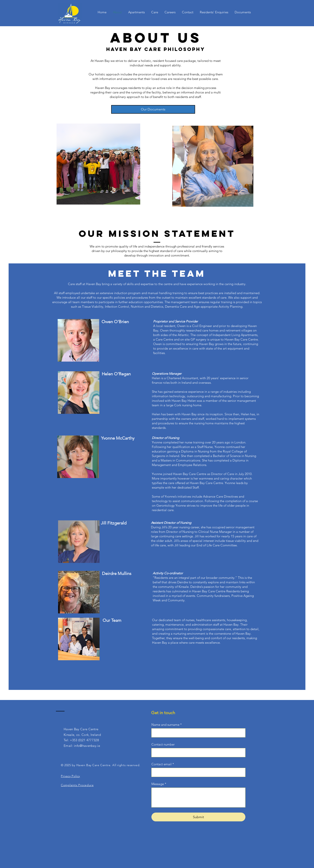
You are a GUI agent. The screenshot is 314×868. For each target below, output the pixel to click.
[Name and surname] (197, 733)
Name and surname (167, 725)
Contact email (163, 764)
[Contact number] (197, 753)
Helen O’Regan (116, 374)
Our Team (112, 620)
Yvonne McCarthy (118, 438)
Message (159, 784)
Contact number (163, 744)
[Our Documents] (153, 109)
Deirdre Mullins (117, 573)
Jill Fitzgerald (114, 523)
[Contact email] (197, 772)
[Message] (198, 798)
